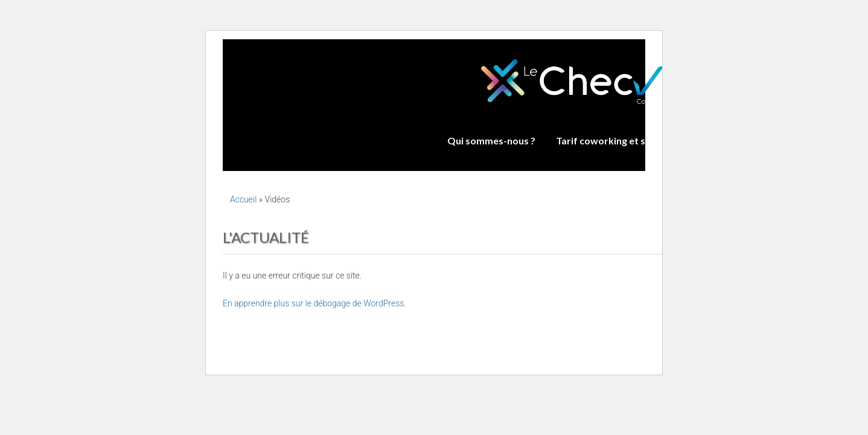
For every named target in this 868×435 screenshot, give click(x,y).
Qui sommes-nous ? (491, 140)
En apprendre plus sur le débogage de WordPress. (314, 303)
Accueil (243, 199)
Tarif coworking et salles (611, 140)
